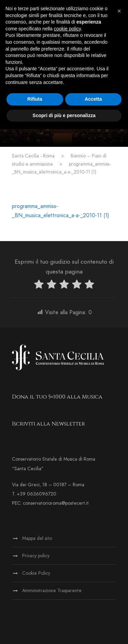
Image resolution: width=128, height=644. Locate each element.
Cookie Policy (36, 573)
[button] (119, 11)
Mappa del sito (37, 538)
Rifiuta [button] (35, 99)
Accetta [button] (93, 99)
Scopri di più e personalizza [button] (64, 115)
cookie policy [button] (67, 29)
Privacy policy (36, 556)
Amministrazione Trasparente (52, 591)
